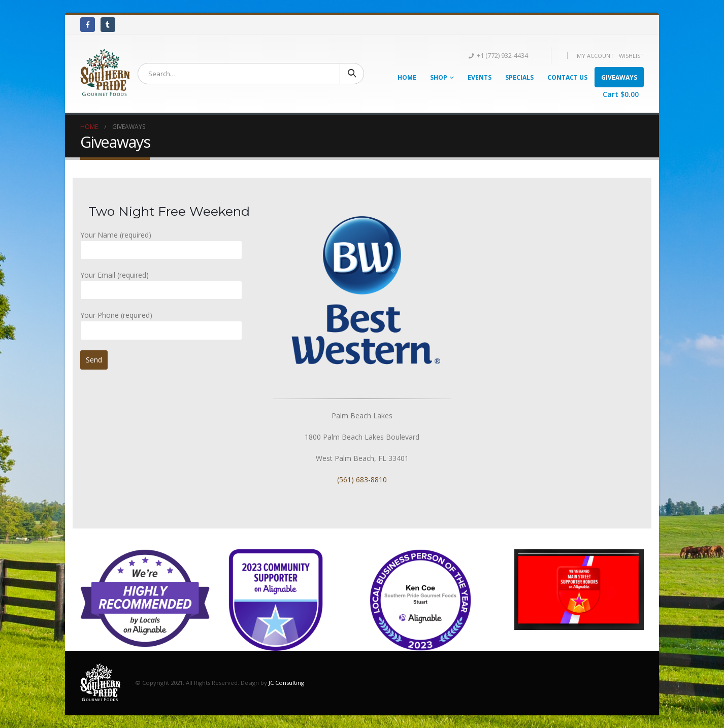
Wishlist (631, 56)
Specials (519, 77)
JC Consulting (286, 682)
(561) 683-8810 (362, 479)
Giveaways (619, 77)
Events (480, 77)
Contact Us (567, 77)
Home (407, 77)
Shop (439, 77)
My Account (595, 56)
